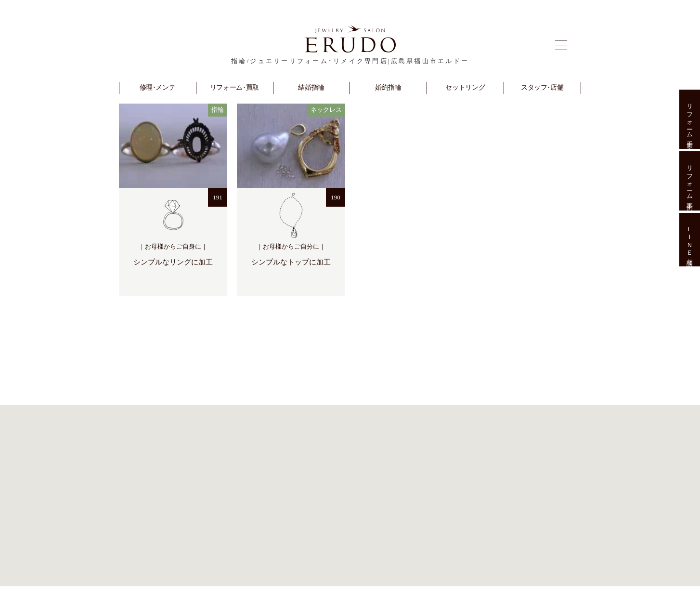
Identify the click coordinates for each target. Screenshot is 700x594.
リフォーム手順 (690, 119)
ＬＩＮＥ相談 (690, 240)
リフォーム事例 (690, 181)
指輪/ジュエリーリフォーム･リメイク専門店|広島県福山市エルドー (350, 61)
